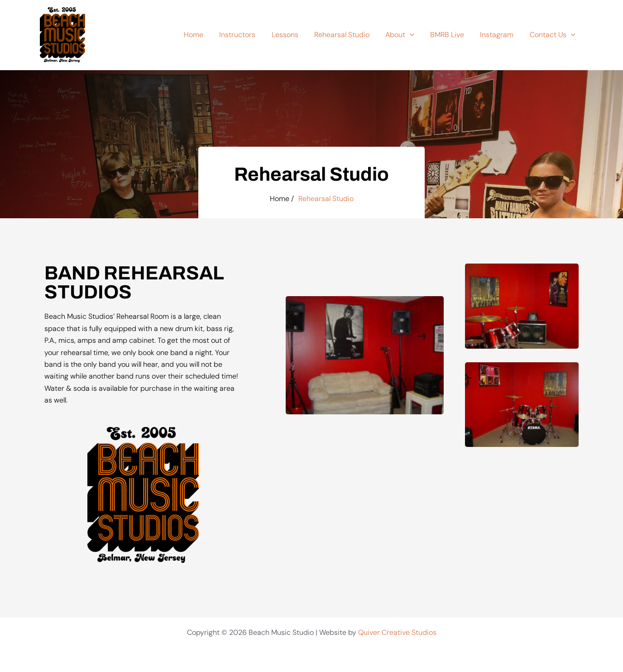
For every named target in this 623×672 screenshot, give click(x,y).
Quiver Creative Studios (397, 632)
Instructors (247, 35)
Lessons (293, 35)
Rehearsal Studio (349, 35)
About (405, 35)
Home (205, 35)
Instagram (499, 35)
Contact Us (553, 35)
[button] (415, 35)
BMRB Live (451, 35)
